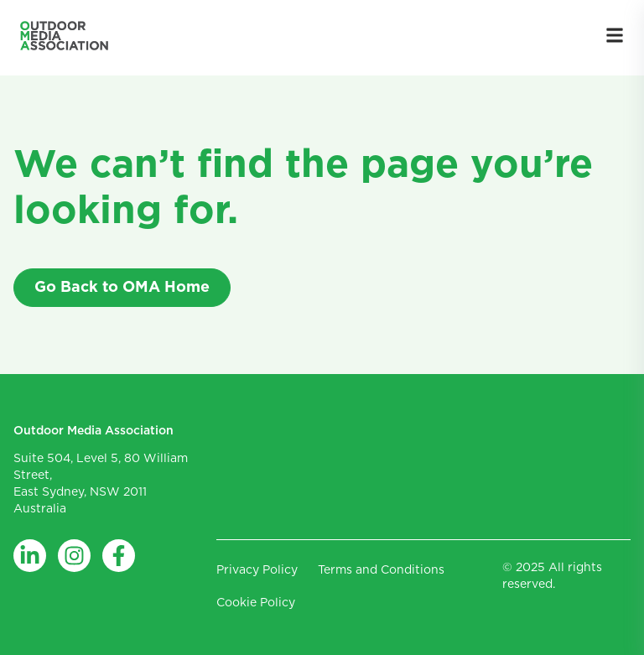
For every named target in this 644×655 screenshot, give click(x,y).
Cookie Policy (256, 603)
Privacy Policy (257, 570)
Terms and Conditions (381, 570)
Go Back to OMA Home (122, 288)
